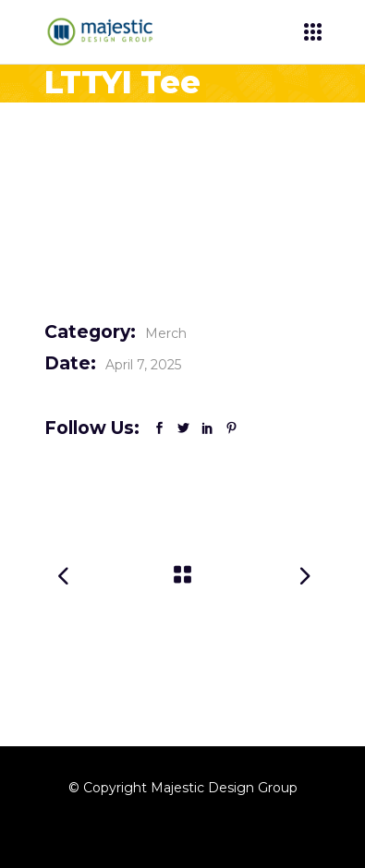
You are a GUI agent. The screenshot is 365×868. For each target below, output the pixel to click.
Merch (166, 333)
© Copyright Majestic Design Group (183, 788)
